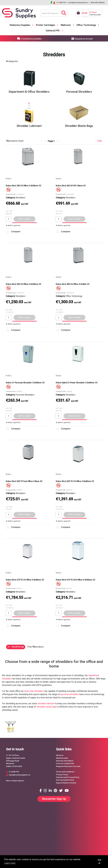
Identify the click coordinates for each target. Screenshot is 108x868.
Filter (99, 141)
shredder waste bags (47, 707)
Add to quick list (13, 225)
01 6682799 (61, 2)
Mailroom (66, 25)
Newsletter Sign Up (54, 799)
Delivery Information (65, 761)
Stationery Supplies (20, 25)
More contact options (15, 781)
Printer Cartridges (45, 25)
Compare (13, 232)
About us (60, 755)
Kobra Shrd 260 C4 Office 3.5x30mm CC (23, 284)
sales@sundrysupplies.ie (78, 2)
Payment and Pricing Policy (68, 777)
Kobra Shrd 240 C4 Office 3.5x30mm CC (23, 186)
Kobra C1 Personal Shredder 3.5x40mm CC (25, 383)
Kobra (9, 179)
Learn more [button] (10, 863)
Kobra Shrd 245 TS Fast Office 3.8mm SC (24, 481)
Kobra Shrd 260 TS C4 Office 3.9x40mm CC (75, 481)
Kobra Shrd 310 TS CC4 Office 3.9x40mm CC (75, 580)
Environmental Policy (65, 780)
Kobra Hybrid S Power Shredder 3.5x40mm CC (77, 383)
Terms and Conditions (65, 772)
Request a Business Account (68, 766)
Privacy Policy (62, 774)
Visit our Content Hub (65, 763)
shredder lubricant (46, 703)
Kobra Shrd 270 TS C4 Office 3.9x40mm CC (25, 580)
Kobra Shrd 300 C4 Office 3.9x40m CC (73, 284)
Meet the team (62, 758)
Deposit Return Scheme (66, 783)
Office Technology (86, 25)
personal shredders (70, 694)
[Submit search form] (64, 13)
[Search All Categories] (54, 13)
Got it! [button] (99, 862)
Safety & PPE (53, 31)
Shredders (20, 198)
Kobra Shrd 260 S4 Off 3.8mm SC (71, 186)
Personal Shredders (25, 395)
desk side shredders (34, 691)
